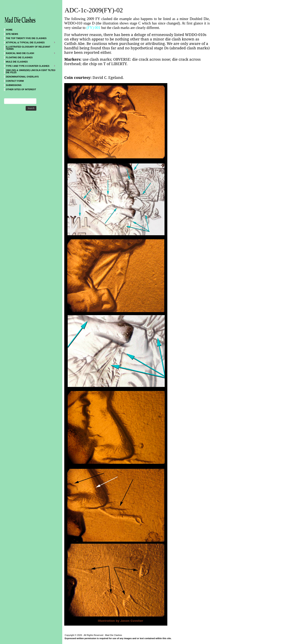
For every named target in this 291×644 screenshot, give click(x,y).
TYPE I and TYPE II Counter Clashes (30, 66)
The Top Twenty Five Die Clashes (26, 38)
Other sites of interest (21, 89)
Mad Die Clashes (28, 14)
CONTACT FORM (15, 81)
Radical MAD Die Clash (30, 53)
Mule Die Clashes (17, 62)
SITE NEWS (12, 34)
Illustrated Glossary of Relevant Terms (28, 48)
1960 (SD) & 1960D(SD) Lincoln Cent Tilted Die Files (30, 71)
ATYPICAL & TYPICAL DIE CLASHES (30, 42)
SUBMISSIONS (14, 85)
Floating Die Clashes (19, 57)
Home (9, 30)
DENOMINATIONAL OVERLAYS (22, 77)
